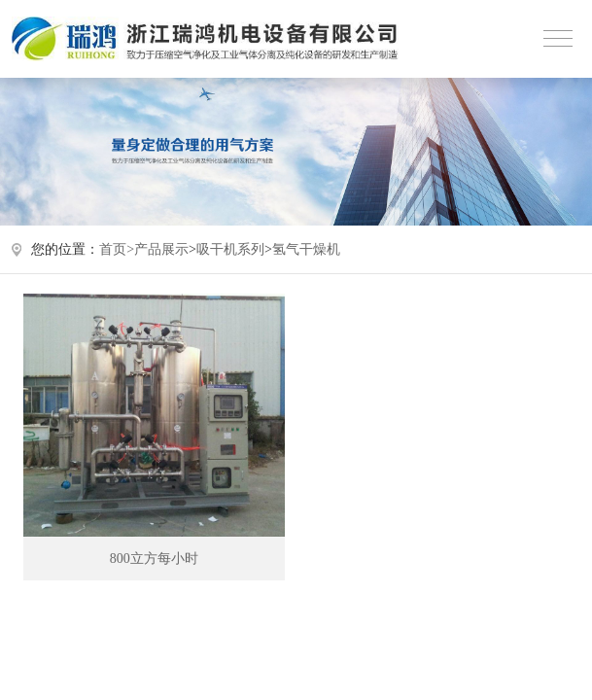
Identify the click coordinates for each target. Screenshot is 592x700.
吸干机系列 (230, 249)
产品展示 (161, 249)
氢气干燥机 (306, 249)
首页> (117, 249)
